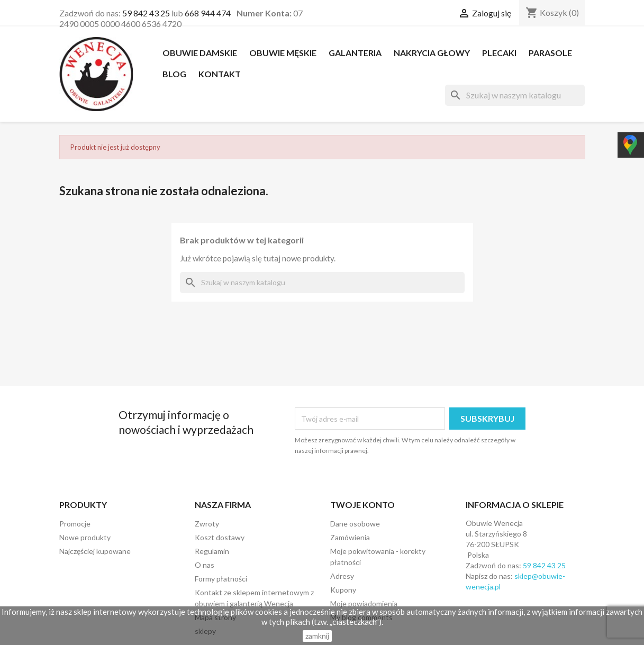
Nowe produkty (85, 537)
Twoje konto (362, 505)
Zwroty (207, 524)
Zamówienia (350, 537)
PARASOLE (550, 53)
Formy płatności (221, 579)
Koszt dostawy (220, 537)
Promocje (75, 524)
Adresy (342, 576)
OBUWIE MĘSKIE (283, 53)
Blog (174, 74)
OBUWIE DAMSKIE (200, 53)
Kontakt (220, 74)
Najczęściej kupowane (95, 551)
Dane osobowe (355, 524)
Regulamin (212, 551)
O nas (205, 565)
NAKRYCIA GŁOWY (432, 53)
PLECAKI (499, 53)
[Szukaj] (515, 95)
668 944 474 (208, 13)
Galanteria (355, 53)
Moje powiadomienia (364, 603)
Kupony (343, 590)
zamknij (317, 636)
